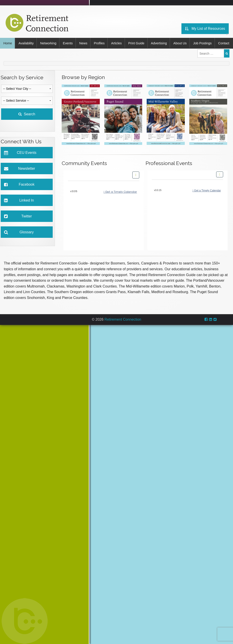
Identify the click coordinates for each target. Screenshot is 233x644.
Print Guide (139, 43)
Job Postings (207, 43)
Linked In (19, 210)
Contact (9, 53)
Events (69, 43)
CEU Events (20, 162)
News (85, 43)
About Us (184, 43)
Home (8, 43)
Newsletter (20, 178)
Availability (26, 43)
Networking (49, 43)
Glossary (19, 242)
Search (27, 123)
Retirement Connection (123, 329)
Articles (119, 43)
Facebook (19, 194)
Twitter (18, 226)
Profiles (101, 43)
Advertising (162, 43)
